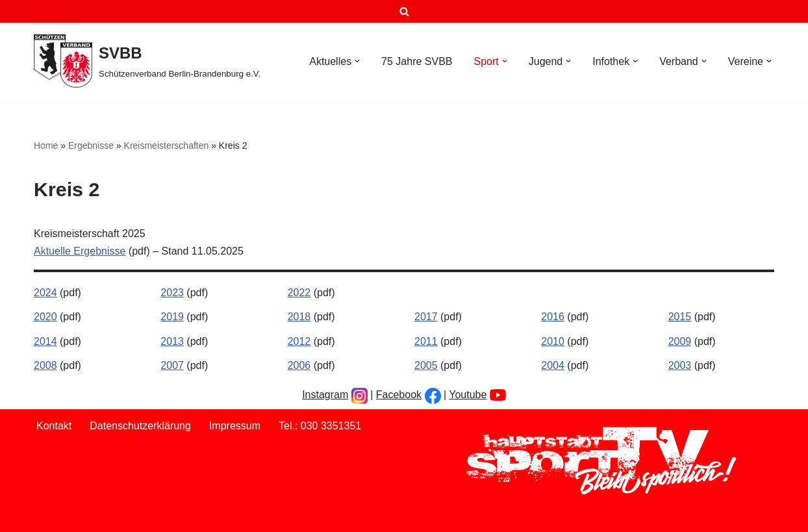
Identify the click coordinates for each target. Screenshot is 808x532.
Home (46, 146)
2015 (680, 317)
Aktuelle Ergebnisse (80, 251)
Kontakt (54, 426)
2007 (172, 365)
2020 (45, 317)
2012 (299, 341)
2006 (299, 365)
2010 (553, 341)
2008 (45, 365)
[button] (357, 61)
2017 (426, 317)
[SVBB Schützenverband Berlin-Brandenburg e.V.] (147, 61)
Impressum (235, 426)
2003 (680, 365)
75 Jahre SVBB (417, 61)
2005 (426, 365)
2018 (299, 317)
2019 (172, 317)
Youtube (468, 395)
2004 (553, 365)
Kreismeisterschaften (167, 146)
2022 (299, 293)
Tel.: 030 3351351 (320, 426)
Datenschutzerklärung (140, 426)
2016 (553, 317)
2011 (426, 341)
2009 (680, 341)
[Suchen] (404, 11)
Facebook (399, 395)
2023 (172, 293)
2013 (172, 341)
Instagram (325, 395)
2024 (45, 293)
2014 (45, 341)
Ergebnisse (91, 146)
